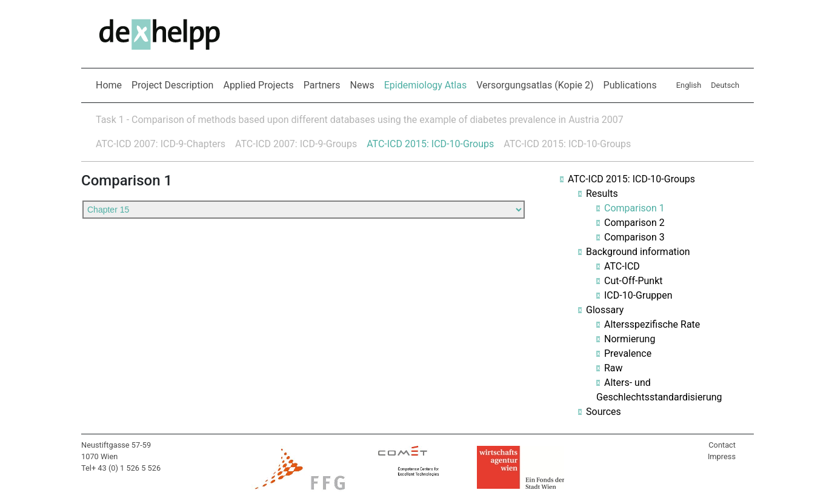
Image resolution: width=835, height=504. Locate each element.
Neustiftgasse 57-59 (116, 445)
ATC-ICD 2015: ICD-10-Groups (430, 144)
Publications (630, 85)
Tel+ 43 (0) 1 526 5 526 (121, 468)
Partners (322, 85)
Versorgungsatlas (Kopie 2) (535, 85)
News (362, 85)
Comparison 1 (634, 208)
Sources (604, 412)
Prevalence (628, 353)
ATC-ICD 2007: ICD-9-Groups (296, 144)
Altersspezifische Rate (652, 324)
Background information (638, 252)
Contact (722, 445)
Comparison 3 (634, 237)
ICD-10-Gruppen (638, 295)
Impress (722, 456)
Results (602, 194)
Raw (614, 368)
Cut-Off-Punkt (634, 281)
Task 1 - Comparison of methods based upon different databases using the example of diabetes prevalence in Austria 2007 (360, 120)
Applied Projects (258, 85)
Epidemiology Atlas (428, 84)
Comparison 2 (634, 223)
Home (109, 85)
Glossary (605, 310)
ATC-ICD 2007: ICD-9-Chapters (161, 144)
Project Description (172, 85)
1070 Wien (99, 456)
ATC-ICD (622, 266)
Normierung (630, 339)
